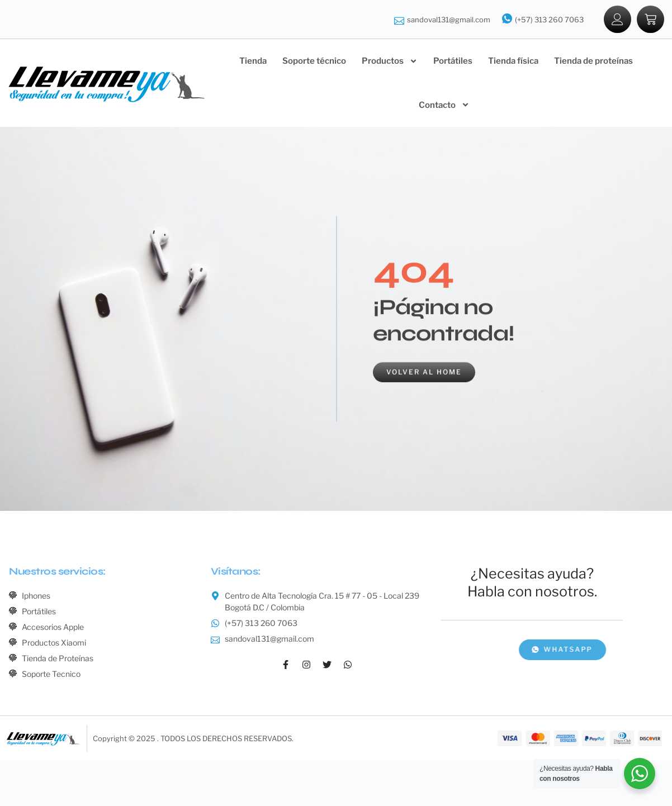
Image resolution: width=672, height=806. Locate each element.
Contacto (444, 105)
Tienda (253, 61)
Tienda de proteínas (593, 61)
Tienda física (513, 61)
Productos (390, 61)
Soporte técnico (314, 61)
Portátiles (453, 61)
